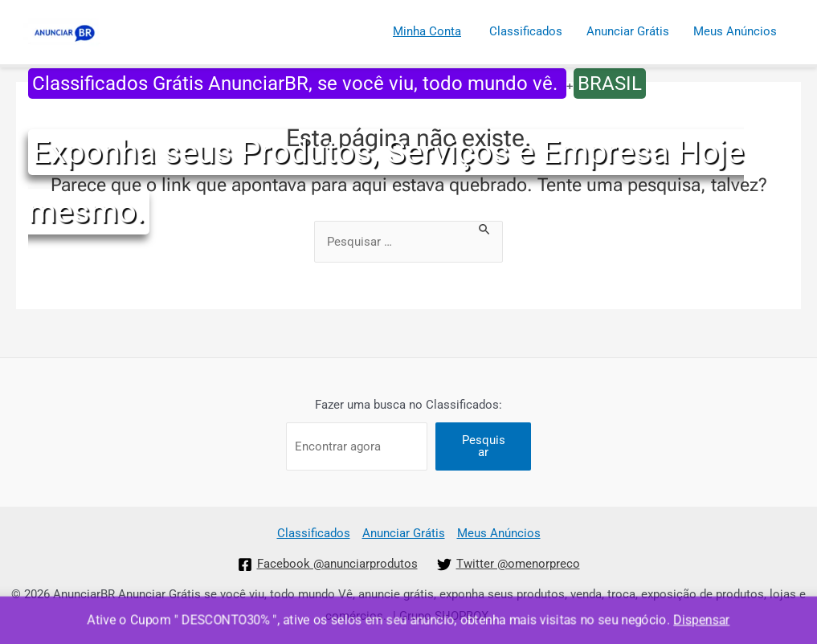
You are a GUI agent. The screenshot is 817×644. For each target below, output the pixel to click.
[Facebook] (328, 565)
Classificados (526, 31)
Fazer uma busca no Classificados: (408, 405)
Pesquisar (484, 446)
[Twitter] (509, 565)
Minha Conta (427, 31)
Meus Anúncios (735, 31)
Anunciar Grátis (628, 31)
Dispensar (703, 620)
